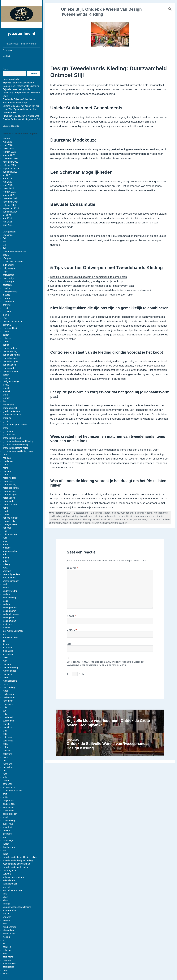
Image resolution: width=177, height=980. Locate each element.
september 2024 (11, 208)
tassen (6, 844)
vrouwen (7, 917)
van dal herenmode (12, 890)
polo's (6, 744)
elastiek (6, 391)
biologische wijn (11, 292)
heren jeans (9, 481)
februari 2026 (9, 152)
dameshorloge (10, 358)
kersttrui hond (9, 578)
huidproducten (10, 534)
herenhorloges (10, 495)
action (6, 255)
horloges (7, 528)
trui (4, 850)
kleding (6, 604)
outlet (5, 714)
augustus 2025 (10, 172)
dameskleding (10, 365)
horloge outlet (9, 521)
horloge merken (10, 518)
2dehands (8, 235)
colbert (6, 335)
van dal (6, 887)
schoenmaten (9, 787)
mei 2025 (7, 182)
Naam (71, 616)
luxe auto (7, 648)
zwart (5, 970)
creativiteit (54, 519)
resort (6, 757)
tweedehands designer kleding (18, 860)
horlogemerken (10, 524)
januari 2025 (9, 195)
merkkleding (9, 687)
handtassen (9, 461)
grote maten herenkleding (15, 445)
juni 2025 (7, 178)
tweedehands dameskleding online (20, 857)
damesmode (9, 368)
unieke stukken (119, 523)
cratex (6, 341)
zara (5, 954)
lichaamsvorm (155, 519)
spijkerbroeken (10, 814)
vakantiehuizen (10, 884)
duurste (6, 388)
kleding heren (9, 611)
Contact (7, 56)
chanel (6, 331)
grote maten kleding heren (16, 448)
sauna (6, 781)
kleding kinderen (11, 614)
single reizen (9, 801)
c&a (5, 318)
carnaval (7, 325)
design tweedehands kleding (76, 519)
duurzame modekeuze (120, 519)
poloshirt (7, 751)
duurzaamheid (100, 519)
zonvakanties (9, 964)
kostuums (7, 624)
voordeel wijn (9, 910)
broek (6, 308)
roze (5, 774)
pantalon (7, 724)
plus (5, 731)
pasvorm (67, 523)
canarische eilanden (13, 322)
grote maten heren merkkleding (18, 441)
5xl (4, 245)
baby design (9, 268)
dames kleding (10, 351)
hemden (7, 471)
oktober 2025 (9, 165)
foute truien (8, 405)
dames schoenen (11, 355)
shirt (5, 794)
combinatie (157, 516)
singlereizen (9, 804)
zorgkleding (8, 967)
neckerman (8, 694)
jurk (5, 554)
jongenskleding (10, 551)
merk (5, 684)
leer (5, 634)
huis (5, 538)
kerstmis (7, 571)
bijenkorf (7, 288)
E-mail (72, 630)
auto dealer (8, 265)
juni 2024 (7, 218)
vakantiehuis (9, 880)
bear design (9, 278)
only (5, 707)
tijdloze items (103, 523)
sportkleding (9, 821)
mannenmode (10, 671)
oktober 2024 (9, 205)
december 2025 (10, 159)
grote (5, 428)
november (8, 701)
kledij (5, 601)
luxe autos (8, 651)
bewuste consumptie (118, 516)
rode (5, 761)
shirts (5, 797)
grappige (7, 418)
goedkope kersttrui (12, 411)
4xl (4, 242)
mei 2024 (7, 222)
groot (5, 421)
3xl (4, 238)
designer (7, 378)
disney (6, 385)
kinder (6, 588)
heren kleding (9, 485)
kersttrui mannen (11, 581)
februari (6, 398)
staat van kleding (82, 523)
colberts (7, 338)
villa (5, 894)
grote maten (9, 435)
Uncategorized (10, 870)
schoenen (8, 784)
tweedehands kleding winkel (17, 864)
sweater (7, 831)
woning (6, 937)
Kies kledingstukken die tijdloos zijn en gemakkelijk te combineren (89, 277)
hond (5, 511)
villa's (5, 897)
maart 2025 (8, 188)
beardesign (8, 282)
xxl (4, 944)
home (6, 508)
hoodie (6, 514)
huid (5, 531)
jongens (7, 548)
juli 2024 (7, 215)
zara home (8, 957)
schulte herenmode (12, 791)
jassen (6, 541)
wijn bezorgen (10, 927)
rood (5, 771)
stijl (93, 523)
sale (5, 777)
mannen (7, 664)
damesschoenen (11, 371)
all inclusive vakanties (13, 262)
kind (5, 584)
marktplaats (9, 674)
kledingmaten (9, 621)
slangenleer (9, 807)
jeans (5, 544)
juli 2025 (7, 175)
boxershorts (9, 302)
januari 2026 (9, 155)
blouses (7, 295)
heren (6, 475)
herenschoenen (10, 504)
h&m (5, 455)
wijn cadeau (9, 930)
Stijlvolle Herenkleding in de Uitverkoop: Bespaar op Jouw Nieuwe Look (21, 93)
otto (5, 711)
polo (5, 734)
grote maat (8, 431)
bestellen (7, 285)
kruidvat (7, 628)
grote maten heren (12, 438)
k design (7, 564)
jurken (6, 558)
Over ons (7, 50)
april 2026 (8, 145)
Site (69, 644)
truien (6, 854)
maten (6, 677)
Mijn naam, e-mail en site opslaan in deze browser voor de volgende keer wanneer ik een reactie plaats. (105, 664)
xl (4, 940)
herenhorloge (9, 491)
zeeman (7, 960)
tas (4, 837)
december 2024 (10, 198)
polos (5, 747)
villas (5, 900)
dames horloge (10, 348)
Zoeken (6, 69)
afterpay (7, 258)
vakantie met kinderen (14, 877)
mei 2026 (7, 142)
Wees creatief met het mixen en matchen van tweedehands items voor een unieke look (101, 290)
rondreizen (8, 767)
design (6, 375)
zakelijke (7, 947)
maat (5, 658)
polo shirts (8, 741)
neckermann (9, 697)
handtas (7, 458)
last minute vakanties (13, 631)
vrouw (6, 914)
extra (5, 395)
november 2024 (10, 202)
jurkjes (6, 561)
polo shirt (7, 737)
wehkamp (7, 920)
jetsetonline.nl (22, 33)
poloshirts (7, 754)
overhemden (9, 721)
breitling (7, 305)
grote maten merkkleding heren (18, 451)
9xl (4, 248)
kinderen (7, 594)
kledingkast (8, 618)
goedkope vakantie (12, 415)
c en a (6, 315)
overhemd (8, 717)
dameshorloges (10, 361)
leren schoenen (10, 638)
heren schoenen (11, 488)
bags (5, 272)
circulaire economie (140, 516)
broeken (7, 312)
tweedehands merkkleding (16, 867)
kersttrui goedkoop (12, 574)
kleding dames (10, 608)
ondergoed (8, 704)
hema (6, 465)
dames (6, 345)
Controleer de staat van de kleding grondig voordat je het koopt (87, 281)
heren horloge (10, 478)
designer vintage (11, 381)
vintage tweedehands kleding (17, 907)
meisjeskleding (10, 681)
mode (6, 691)
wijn (5, 924)
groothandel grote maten (15, 425)
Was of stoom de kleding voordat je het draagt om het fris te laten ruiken (92, 295)
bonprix (6, 298)
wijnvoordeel (9, 934)
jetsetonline (82, 513)
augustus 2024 (10, 212)
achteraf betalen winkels (15, 252)
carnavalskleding (11, 328)
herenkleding (9, 498)
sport (5, 817)
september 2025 (11, 168)
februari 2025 (9, 192)
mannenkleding (10, 667)
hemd (6, 468)
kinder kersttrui (10, 591)
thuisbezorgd (9, 847)
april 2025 (8, 185)
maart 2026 (8, 149)
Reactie (72, 568)
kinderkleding (9, 598)
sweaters (7, 834)
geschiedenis (140, 519)
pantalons (8, 727)
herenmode (8, 501)
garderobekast (10, 408)
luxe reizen (8, 654)
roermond (7, 764)
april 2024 (8, 225)
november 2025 (10, 162)
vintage (6, 904)
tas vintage (8, 840)
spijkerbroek (9, 811)
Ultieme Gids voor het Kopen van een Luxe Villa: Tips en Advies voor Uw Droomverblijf (21, 109)
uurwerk (7, 874)
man (5, 661)
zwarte (6, 974)
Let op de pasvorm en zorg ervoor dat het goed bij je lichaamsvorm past (92, 286)
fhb (4, 401)
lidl (4, 641)
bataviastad (8, 275)
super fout (8, 824)
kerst (5, 568)
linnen (6, 644)
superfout (7, 827)
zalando (7, 950)
